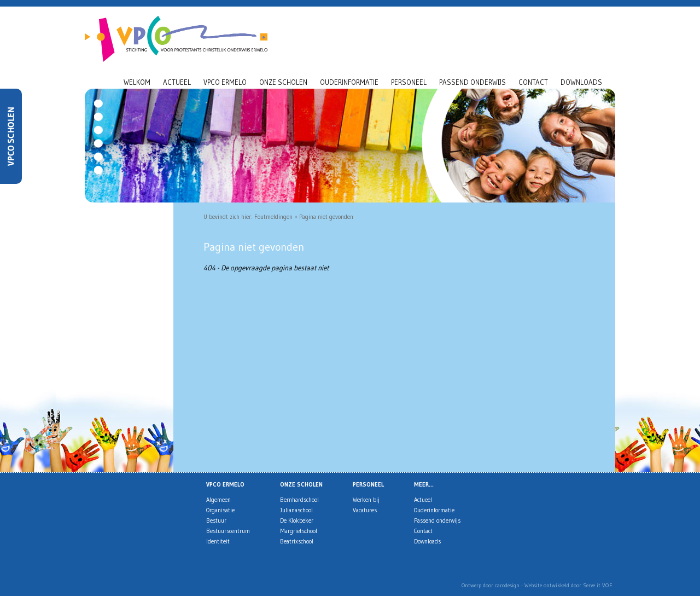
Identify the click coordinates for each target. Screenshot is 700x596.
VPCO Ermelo (225, 82)
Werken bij (366, 500)
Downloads (581, 82)
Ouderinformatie (349, 82)
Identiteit (218, 541)
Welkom (137, 82)
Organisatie (220, 510)
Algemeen (218, 500)
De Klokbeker (297, 520)
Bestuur (216, 520)
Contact (533, 82)
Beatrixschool (297, 541)
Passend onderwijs (472, 82)
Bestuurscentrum (228, 531)
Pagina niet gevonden (326, 217)
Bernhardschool (299, 500)
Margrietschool (299, 531)
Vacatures (365, 510)
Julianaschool (296, 510)
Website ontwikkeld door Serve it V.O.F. (568, 585)
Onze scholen (283, 82)
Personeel (409, 82)
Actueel (177, 82)
